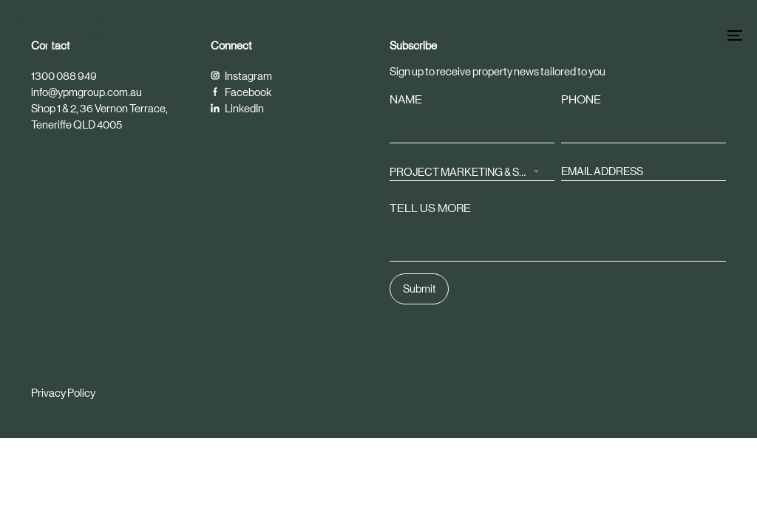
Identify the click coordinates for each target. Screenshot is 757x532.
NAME (406, 99)
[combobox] (472, 171)
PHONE (581, 99)
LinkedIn (237, 108)
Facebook (241, 92)
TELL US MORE (430, 208)
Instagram (241, 76)
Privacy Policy (63, 393)
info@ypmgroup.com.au (86, 92)
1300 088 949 (64, 76)
